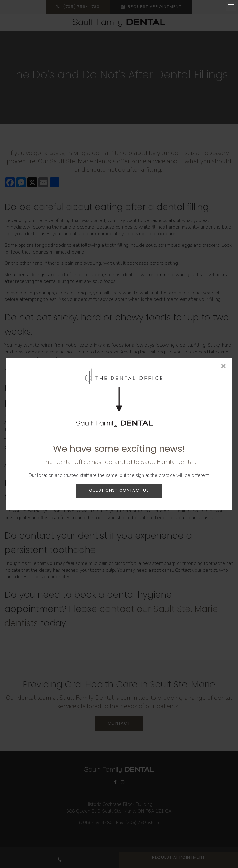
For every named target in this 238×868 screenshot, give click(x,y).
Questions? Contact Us (119, 491)
